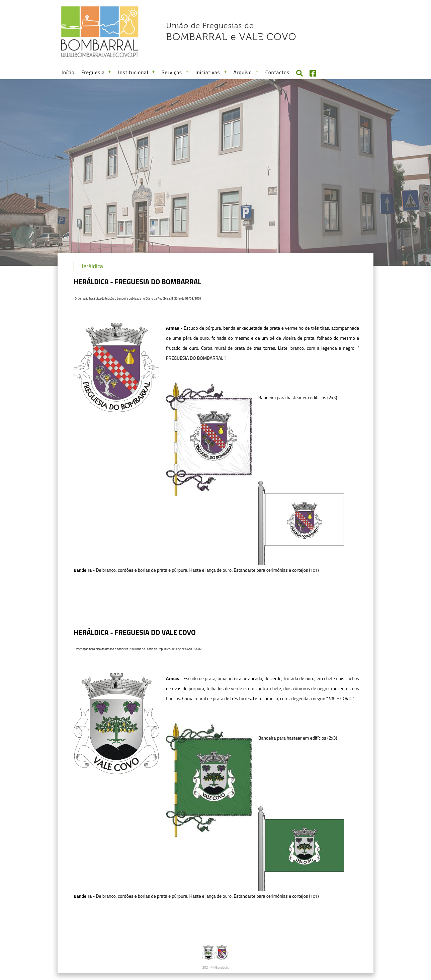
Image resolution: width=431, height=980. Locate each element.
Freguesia (93, 72)
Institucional (133, 72)
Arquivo (243, 72)
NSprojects (221, 967)
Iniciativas (208, 72)
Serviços (172, 72)
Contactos (277, 72)
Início (68, 72)
